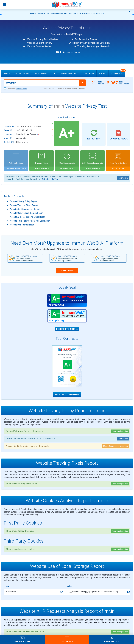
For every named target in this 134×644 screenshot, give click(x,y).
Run (83, 83)
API (54, 74)
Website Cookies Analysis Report (25, 209)
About (103, 74)
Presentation (112, 641)
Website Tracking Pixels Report (24, 205)
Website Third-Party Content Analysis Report (30, 221)
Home (7, 74)
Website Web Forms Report (22, 225)
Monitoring (41, 74)
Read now (100, 13)
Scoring (89, 74)
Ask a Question (22, 641)
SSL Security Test (50, 179)
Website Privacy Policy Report (23, 201)
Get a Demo (67, 641)
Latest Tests (22, 74)
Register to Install (67, 329)
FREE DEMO (67, 271)
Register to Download (67, 395)
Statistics (118, 72)
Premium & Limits (71, 74)
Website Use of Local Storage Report (26, 213)
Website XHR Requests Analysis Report (27, 217)
